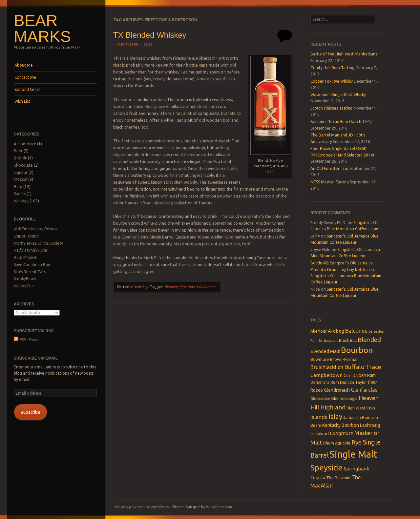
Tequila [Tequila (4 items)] (318, 478)
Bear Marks (42, 28)
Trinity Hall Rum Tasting (333, 68)
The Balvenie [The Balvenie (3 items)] (338, 478)
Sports (20, 194)
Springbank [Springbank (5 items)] (356, 469)
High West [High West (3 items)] (356, 408)
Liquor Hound (26, 236)
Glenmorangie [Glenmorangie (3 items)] (344, 398)
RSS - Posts (26, 340)
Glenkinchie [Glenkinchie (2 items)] (320, 399)
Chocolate (23, 165)
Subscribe (31, 412)
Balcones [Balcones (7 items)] (356, 331)
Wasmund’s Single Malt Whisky (338, 95)
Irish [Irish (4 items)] (371, 408)
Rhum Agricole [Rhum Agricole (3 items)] (337, 443)
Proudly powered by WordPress (142, 507)
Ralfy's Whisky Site (31, 250)
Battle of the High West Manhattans (344, 54)
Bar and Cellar (27, 89)
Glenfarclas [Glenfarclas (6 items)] (364, 390)
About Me (24, 65)
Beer (18, 151)
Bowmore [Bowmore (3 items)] (320, 359)
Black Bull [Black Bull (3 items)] (348, 340)
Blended (171, 287)
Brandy (20, 158)
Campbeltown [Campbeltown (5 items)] (326, 375)
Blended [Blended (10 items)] (369, 340)
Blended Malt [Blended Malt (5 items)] (325, 351)
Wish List (22, 101)
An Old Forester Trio (329, 168)
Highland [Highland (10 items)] (333, 407)
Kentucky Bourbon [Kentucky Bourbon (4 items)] (341, 425)
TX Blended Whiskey (150, 35)
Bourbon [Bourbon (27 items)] (357, 350)
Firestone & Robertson (197, 287)
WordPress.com (219, 507)
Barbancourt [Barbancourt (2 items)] (328, 341)
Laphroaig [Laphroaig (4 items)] (370, 425)
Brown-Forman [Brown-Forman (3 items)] (344, 359)
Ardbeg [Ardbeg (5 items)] (336, 331)
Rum (18, 187)
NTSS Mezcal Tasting (330, 182)
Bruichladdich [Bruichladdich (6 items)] (327, 367)
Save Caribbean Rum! (33, 265)
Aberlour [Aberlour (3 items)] (319, 331)
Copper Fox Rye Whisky (332, 81)
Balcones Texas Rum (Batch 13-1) (341, 122)
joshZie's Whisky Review (36, 229)
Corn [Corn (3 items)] (348, 375)
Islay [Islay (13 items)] (335, 416)
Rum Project (25, 257)
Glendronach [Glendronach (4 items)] (337, 390)
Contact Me (25, 77)
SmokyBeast (25, 279)
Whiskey (21, 201)
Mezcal (21, 179)
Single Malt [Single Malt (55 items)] (354, 454)
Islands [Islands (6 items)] (319, 417)
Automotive (25, 144)
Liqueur (21, 172)
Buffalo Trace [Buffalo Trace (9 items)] (363, 367)
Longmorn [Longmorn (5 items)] (342, 433)
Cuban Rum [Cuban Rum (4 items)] (365, 375)
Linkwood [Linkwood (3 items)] (320, 433)
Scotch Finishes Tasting (331, 108)
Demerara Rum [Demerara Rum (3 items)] (325, 382)
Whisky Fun (24, 286)
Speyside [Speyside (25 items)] (326, 467)
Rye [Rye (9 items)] (357, 442)
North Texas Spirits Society (38, 243)
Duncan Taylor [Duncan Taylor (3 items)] (354, 382)
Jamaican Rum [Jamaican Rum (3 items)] (357, 417)
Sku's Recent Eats (30, 272)
